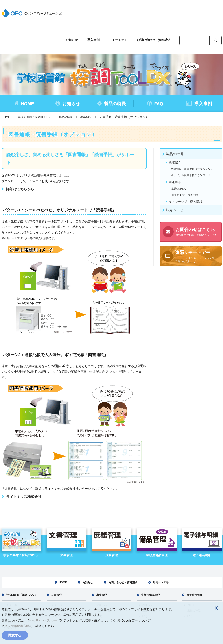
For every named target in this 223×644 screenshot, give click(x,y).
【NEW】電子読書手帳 (185, 169)
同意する (15, 635)
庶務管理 (101, 569)
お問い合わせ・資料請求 (155, 13)
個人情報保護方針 (17, 626)
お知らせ (77, 13)
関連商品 (175, 156)
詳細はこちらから (20, 163)
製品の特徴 (13, 585)
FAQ (155, 77)
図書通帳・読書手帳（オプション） (192, 143)
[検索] (194, 14)
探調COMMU (179, 163)
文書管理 (56, 569)
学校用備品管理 (151, 569)
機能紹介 (91, 90)
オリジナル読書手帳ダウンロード (191, 149)
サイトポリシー (46, 620)
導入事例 (97, 13)
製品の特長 (111, 77)
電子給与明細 (194, 569)
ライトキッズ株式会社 (24, 470)
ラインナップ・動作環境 (186, 176)
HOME (24, 77)
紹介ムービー (177, 185)
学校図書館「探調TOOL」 (36, 90)
